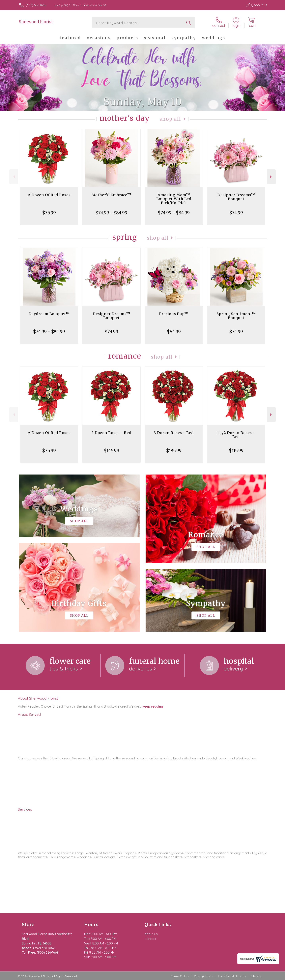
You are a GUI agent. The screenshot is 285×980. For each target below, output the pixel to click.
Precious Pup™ (174, 314)
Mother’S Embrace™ (111, 195)
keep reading (153, 706)
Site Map (256, 976)
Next (271, 177)
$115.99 (236, 450)
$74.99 (236, 213)
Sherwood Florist (36, 22)
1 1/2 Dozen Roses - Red (236, 435)
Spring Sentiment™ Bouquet (236, 316)
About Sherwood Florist (38, 698)
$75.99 (49, 213)
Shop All (170, 119)
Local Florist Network (232, 976)
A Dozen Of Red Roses (49, 195)
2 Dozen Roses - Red (111, 433)
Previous (14, 177)
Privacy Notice (204, 976)
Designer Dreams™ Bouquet (236, 197)
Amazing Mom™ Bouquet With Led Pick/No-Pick (174, 199)
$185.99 (174, 450)
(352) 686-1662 (36, 5)
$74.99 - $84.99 (111, 213)
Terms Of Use (180, 976)
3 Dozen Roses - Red (174, 433)
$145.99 (112, 450)
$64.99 (174, 332)
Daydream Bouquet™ (49, 314)
